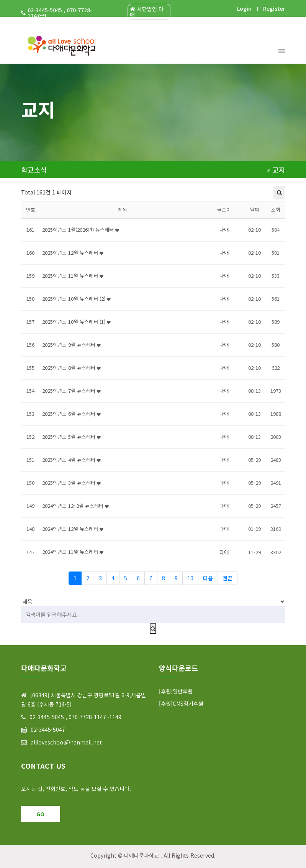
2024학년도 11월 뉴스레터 (73, 552)
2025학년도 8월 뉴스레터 (71, 368)
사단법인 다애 (147, 12)
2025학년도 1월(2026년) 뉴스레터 (81, 230)
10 (190, 578)
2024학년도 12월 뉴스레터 (73, 529)
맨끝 (227, 578)
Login (244, 8)
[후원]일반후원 (176, 691)
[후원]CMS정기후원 (181, 703)
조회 (276, 210)
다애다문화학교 (142, 855)
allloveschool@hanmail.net (66, 742)
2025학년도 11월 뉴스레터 (73, 276)
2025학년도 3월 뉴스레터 (71, 483)
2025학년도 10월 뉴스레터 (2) (76, 299)
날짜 (255, 210)
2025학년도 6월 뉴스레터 (71, 414)
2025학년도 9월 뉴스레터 (71, 345)
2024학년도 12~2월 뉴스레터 (75, 506)
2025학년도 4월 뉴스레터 (71, 460)
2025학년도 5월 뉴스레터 (71, 437)
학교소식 (34, 170)
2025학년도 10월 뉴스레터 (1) (76, 322)
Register (274, 8)
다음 (208, 578)
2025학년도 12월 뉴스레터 (73, 253)
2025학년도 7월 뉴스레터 (71, 391)
